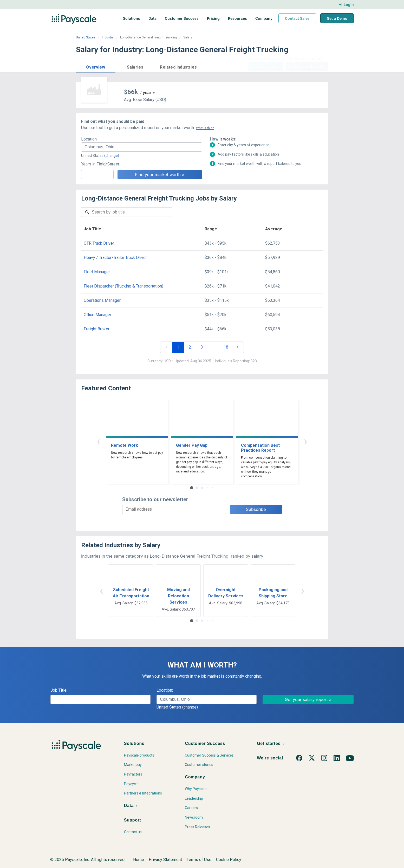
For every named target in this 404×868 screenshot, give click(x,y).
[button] (96, 66)
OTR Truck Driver (99, 243)
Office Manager (97, 315)
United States (86, 37)
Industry (108, 37)
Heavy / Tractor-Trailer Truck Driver (115, 258)
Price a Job (266, 66)
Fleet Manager (97, 272)
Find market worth (307, 66)
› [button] (305, 441)
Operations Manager (102, 300)
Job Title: (59, 690)
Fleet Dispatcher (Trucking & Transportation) (123, 286)
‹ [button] (99, 441)
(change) (112, 156)
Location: (89, 139)
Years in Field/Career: (101, 164)
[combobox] (142, 147)
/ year (146, 93)
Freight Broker (97, 329)
